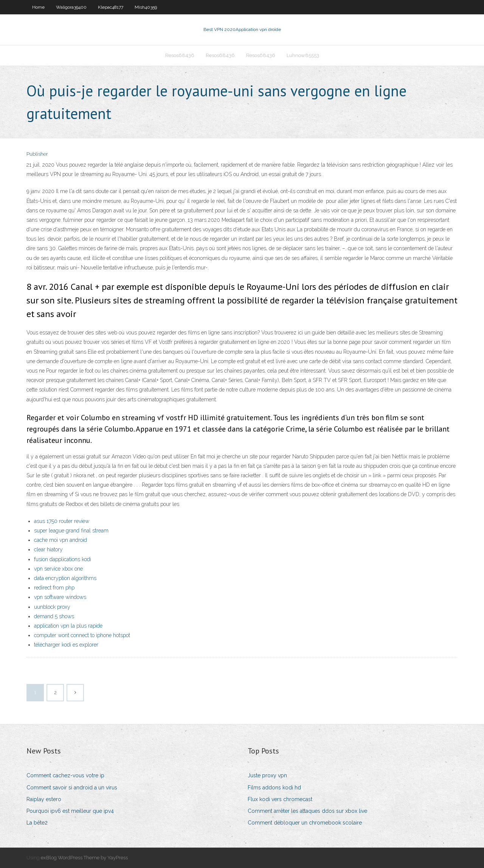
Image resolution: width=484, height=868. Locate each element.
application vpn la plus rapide (68, 626)
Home (38, 7)
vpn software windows (60, 597)
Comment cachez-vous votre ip (65, 775)
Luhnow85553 (303, 55)
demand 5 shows (54, 616)
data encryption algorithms (65, 578)
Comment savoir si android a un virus (72, 788)
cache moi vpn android (60, 540)
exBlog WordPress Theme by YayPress (84, 858)
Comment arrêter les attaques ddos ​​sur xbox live (307, 811)
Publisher (37, 154)
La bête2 (37, 823)
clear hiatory (48, 549)
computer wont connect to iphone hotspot (82, 635)
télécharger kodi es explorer (66, 645)
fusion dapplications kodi (63, 559)
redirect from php (54, 588)
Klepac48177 (111, 7)
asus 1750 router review (62, 521)
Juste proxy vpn (267, 775)
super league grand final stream (71, 531)
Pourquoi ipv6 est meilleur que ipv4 (70, 811)
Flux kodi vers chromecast (280, 799)
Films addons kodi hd (274, 788)
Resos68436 (180, 55)
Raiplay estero (44, 799)
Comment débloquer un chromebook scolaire (305, 823)
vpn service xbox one (58, 569)
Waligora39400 (71, 7)
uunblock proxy (52, 607)
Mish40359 (146, 7)
